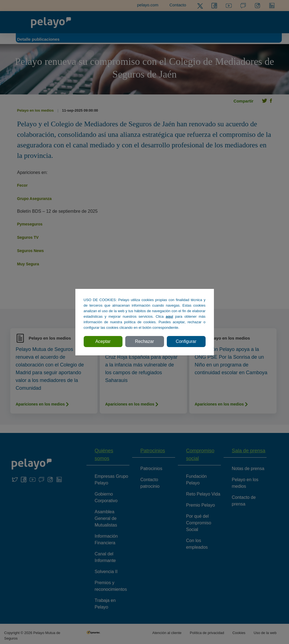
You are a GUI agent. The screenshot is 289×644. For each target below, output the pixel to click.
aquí (169, 316)
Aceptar (103, 341)
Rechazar (144, 341)
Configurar (186, 341)
